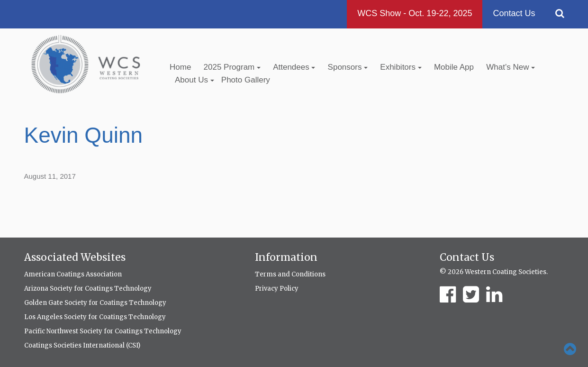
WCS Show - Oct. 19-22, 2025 (415, 13)
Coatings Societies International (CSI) (82, 345)
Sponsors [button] (348, 67)
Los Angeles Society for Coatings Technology (95, 317)
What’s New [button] (511, 67)
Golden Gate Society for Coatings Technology (95, 303)
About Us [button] (194, 80)
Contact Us (514, 13)
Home (180, 67)
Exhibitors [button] (401, 67)
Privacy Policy (277, 289)
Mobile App (454, 67)
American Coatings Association (73, 274)
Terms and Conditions (290, 274)
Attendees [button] (294, 67)
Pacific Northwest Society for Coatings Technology (103, 331)
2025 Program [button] (232, 67)
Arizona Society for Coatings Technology (88, 289)
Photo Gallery (246, 80)
